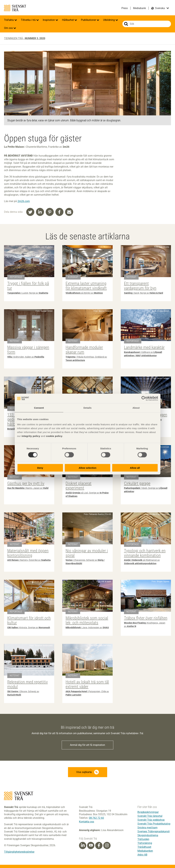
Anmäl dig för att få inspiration (87, 745)
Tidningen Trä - (25, 38)
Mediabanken (145, 851)
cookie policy (54, 436)
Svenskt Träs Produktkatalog (154, 824)
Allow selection (87, 468)
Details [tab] (88, 408)
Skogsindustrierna (148, 835)
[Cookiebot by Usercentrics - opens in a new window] (144, 398)
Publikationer (89, 20)
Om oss (9, 28)
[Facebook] (99, 845)
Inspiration (49, 20)
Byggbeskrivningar (148, 812)
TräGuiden (143, 839)
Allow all (135, 468)
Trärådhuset (144, 847)
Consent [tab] (39, 408)
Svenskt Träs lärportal (150, 816)
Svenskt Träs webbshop (151, 820)
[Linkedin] (83, 845)
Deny (40, 468)
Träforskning (145, 843)
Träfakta (9, 20)
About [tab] (136, 408)
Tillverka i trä (29, 20)
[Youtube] (91, 845)
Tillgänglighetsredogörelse (19, 852)
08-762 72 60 (96, 818)
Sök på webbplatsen (126, 24)
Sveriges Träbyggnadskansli (154, 831)
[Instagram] (107, 845)
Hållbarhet (68, 20)
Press (125, 8)
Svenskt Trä (15, 8)
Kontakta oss (87, 822)
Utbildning (109, 20)
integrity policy (31, 436)
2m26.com (24, 201)
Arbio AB (142, 855)
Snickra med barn (147, 828)
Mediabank (139, 8)
